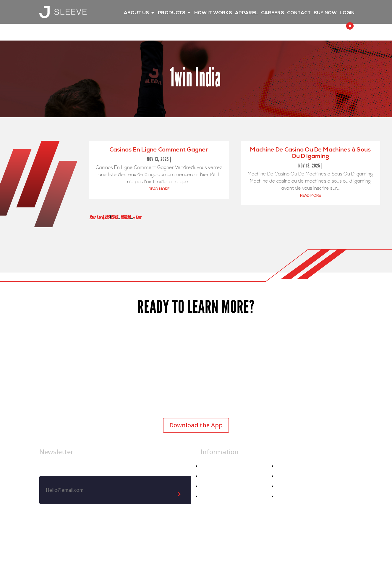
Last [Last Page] (138, 217)
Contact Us (289, 486)
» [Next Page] (134, 217)
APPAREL (247, 13)
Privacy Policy (215, 543)
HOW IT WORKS (213, 13)
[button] (344, 31)
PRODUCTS (172, 13)
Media (283, 476)
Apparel (209, 476)
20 (125, 217)
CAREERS (273, 13)
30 (128, 217)
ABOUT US (136, 13)
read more (159, 189)
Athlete (209, 486)
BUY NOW (325, 13)
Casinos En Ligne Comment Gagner (159, 150)
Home (207, 466)
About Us (287, 466)
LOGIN (347, 13)
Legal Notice (174, 543)
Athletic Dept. (216, 496)
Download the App (196, 425)
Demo (283, 496)
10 (122, 217)
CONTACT (299, 13)
